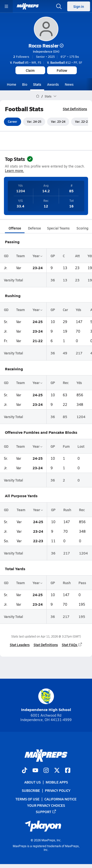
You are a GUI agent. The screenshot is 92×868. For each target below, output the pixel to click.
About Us (33, 782)
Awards (53, 84)
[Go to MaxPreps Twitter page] (57, 771)
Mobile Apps (57, 782)
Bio (25, 84)
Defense (34, 228)
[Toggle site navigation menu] (6, 6)
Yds (79, 310)
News (69, 84)
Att (77, 256)
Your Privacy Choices (46, 805)
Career (13, 122)
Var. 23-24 (58, 122)
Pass (82, 583)
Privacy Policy (58, 791)
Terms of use (27, 799)
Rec (66, 383)
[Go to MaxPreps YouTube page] (35, 771)
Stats (37, 84)
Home (12, 84)
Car (65, 310)
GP (53, 256)
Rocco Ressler (46, 46)
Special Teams (58, 228)
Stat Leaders (20, 645)
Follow (62, 70)
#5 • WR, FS (26, 62)
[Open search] (59, 6)
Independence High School (46, 700)
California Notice (60, 799)
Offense (15, 228)
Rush (67, 510)
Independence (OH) (46, 51)
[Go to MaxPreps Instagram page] (46, 771)
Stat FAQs (72, 645)
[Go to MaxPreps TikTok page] (25, 771)
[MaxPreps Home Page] (38, 96)
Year (38, 256)
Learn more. (14, 171)
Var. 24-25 (34, 122)
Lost (81, 446)
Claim (30, 70)
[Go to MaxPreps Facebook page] (68, 771)
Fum (66, 446)
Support (46, 812)
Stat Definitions (75, 109)
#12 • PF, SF (65, 62)
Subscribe (31, 791)
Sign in (79, 6)
